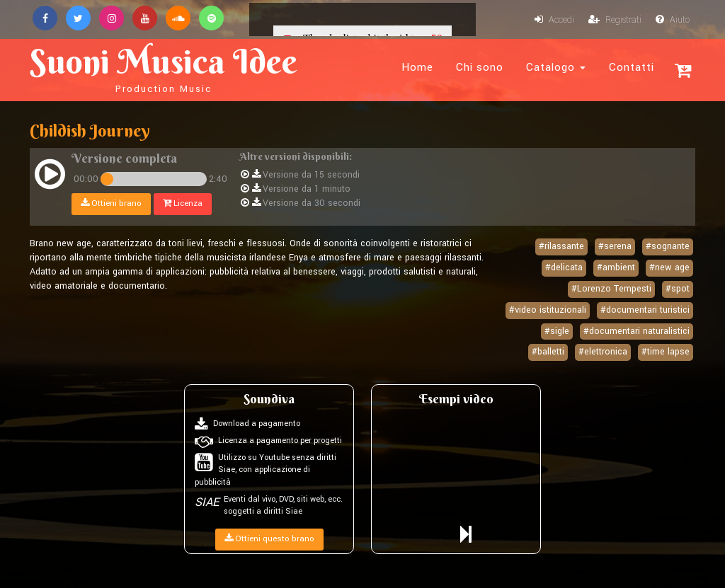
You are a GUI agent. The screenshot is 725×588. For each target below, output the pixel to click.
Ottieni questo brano (269, 539)
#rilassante (561, 246)
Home (417, 67)
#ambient (616, 267)
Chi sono (480, 67)
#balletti (548, 352)
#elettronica (603, 352)
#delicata (564, 267)
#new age (669, 267)
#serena (615, 246)
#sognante (668, 246)
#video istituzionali (548, 310)
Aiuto (673, 20)
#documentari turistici (645, 310)
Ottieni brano (111, 203)
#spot (678, 289)
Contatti (632, 67)
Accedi (554, 20)
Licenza (183, 203)
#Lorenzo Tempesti (611, 289)
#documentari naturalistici (636, 331)
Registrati (615, 20)
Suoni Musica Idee (164, 68)
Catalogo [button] (556, 67)
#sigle (557, 331)
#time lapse (666, 352)
